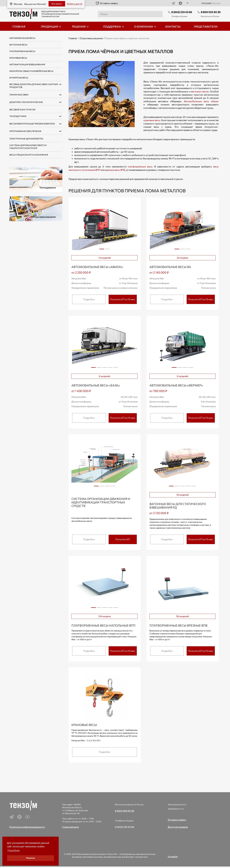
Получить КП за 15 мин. (123, 299)
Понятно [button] (31, 858)
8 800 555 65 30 (211, 12)
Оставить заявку (107, 3)
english (216, 3)
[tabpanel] (105, 227)
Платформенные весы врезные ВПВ (178, 625)
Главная (73, 38)
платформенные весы (140, 166)
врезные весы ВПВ (115, 170)
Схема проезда (70, 827)
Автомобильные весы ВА (170, 267)
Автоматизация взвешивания (27, 64)
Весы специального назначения (29, 155)
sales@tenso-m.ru (176, 809)
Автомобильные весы (22, 38)
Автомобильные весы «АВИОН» (97, 267)
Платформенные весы (22, 51)
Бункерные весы (19, 78)
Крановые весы (18, 58)
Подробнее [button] (14, 850)
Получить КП (123, 539)
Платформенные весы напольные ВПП (103, 625)
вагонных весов (200, 91)
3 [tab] (188, 250)
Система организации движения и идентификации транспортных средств (101, 502)
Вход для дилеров (178, 827)
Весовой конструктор (22, 110)
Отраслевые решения (91, 38)
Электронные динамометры (26, 139)
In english (173, 856)
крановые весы (152, 120)
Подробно (89, 299)
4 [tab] (110, 369)
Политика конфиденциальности (27, 827)
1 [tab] (102, 249)
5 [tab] (116, 369)
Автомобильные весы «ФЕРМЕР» (176, 385)
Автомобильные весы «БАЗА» (96, 385)
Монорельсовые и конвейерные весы (31, 71)
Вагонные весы (18, 45)
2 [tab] (107, 250)
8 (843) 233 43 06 (182, 12)
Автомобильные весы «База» (201, 101)
